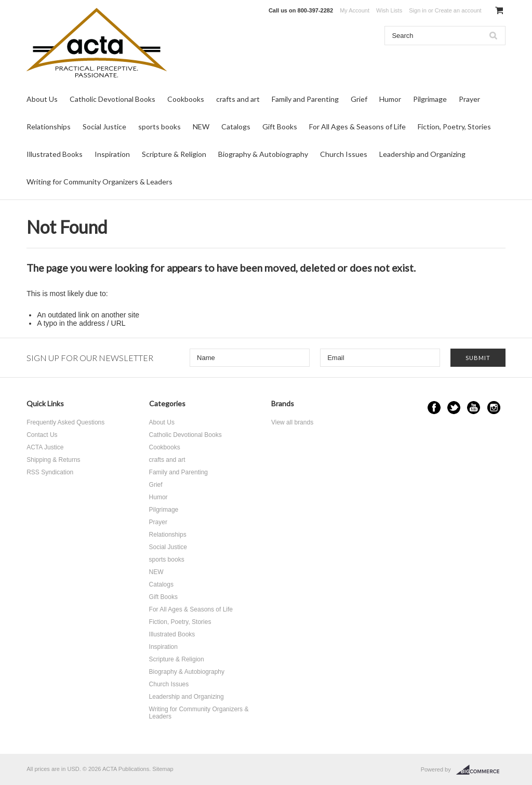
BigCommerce (481, 770)
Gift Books (280, 127)
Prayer (469, 99)
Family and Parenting (305, 99)
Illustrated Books (55, 154)
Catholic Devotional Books (112, 99)
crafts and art (238, 99)
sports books (159, 127)
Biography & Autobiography (263, 154)
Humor (390, 99)
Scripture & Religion (174, 154)
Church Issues (344, 154)
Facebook (434, 408)
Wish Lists (389, 10)
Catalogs (236, 127)
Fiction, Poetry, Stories (454, 127)
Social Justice (104, 127)
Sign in (418, 10)
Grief (359, 99)
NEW (201, 127)
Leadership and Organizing (422, 154)
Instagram (494, 408)
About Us (42, 99)
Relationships (49, 127)
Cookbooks (186, 99)
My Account (355, 10)
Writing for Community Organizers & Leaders (99, 182)
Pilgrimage (430, 99)
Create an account (458, 10)
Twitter (454, 408)
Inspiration (112, 154)
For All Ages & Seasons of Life (357, 127)
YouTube (474, 408)
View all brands (292, 422)
